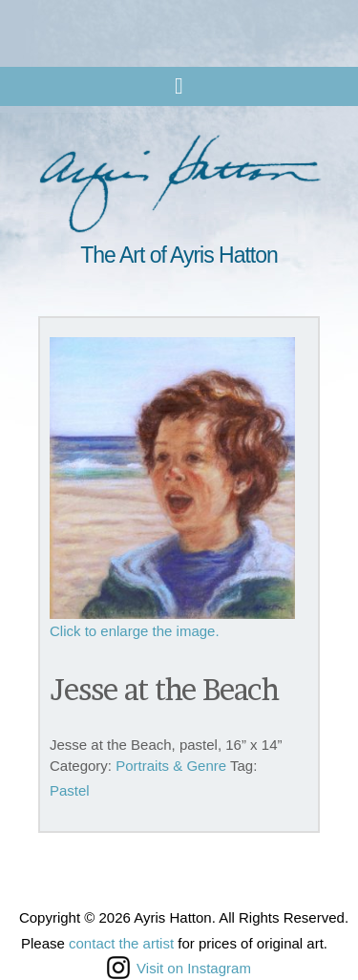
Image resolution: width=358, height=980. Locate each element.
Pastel (70, 790)
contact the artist (121, 943)
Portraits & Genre (171, 766)
